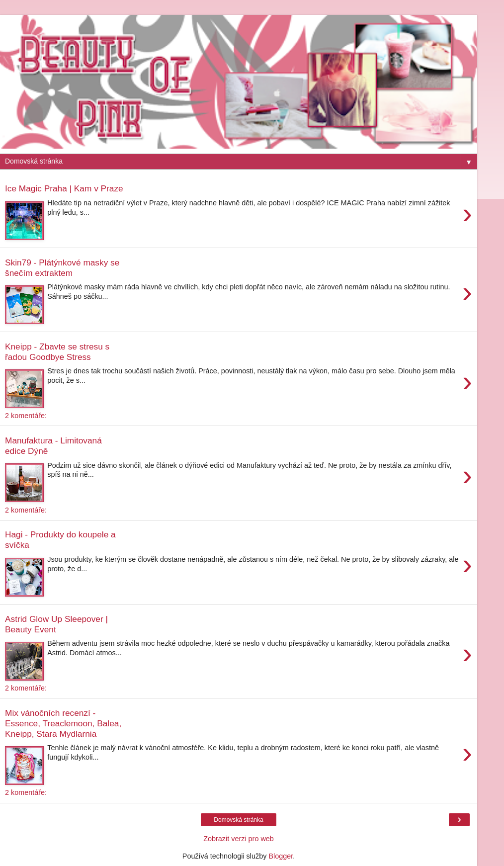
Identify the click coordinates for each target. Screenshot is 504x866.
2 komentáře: (26, 416)
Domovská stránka (238, 820)
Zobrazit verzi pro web (239, 839)
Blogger (281, 856)
